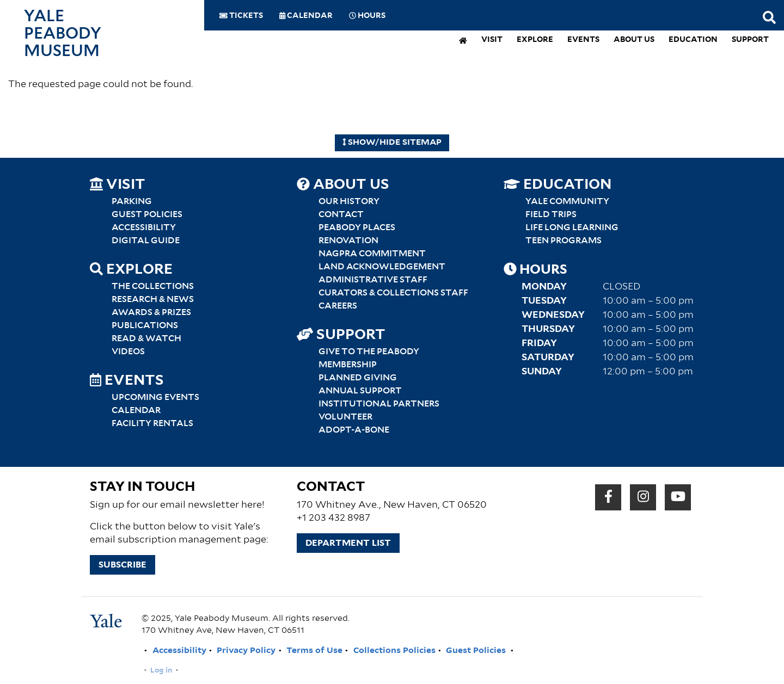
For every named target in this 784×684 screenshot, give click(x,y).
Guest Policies (147, 214)
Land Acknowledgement (382, 267)
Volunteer (345, 417)
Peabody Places (357, 227)
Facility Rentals (152, 423)
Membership (348, 365)
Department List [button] (348, 543)
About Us (634, 40)
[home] (463, 42)
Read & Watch (146, 338)
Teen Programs (563, 241)
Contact (341, 214)
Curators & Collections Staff (393, 293)
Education (693, 40)
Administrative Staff (373, 280)
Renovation (348, 241)
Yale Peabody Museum (63, 34)
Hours (367, 16)
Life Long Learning (572, 227)
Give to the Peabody (369, 352)
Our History (349, 201)
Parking (132, 201)
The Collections (153, 286)
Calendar (306, 16)
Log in (161, 670)
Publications (145, 325)
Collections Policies (394, 651)
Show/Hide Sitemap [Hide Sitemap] (392, 142)
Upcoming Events (155, 397)
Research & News (153, 299)
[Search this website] (769, 19)
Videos (128, 352)
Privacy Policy (246, 651)
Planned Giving (358, 378)
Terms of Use (314, 651)
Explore (535, 40)
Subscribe (122, 565)
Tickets (241, 16)
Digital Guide (146, 241)
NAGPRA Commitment (372, 254)
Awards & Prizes (151, 312)
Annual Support (360, 391)
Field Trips (551, 214)
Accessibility (144, 227)
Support (750, 40)
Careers (338, 306)
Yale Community (567, 201)
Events (583, 40)
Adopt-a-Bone (354, 430)
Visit (492, 40)
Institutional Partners (379, 404)
